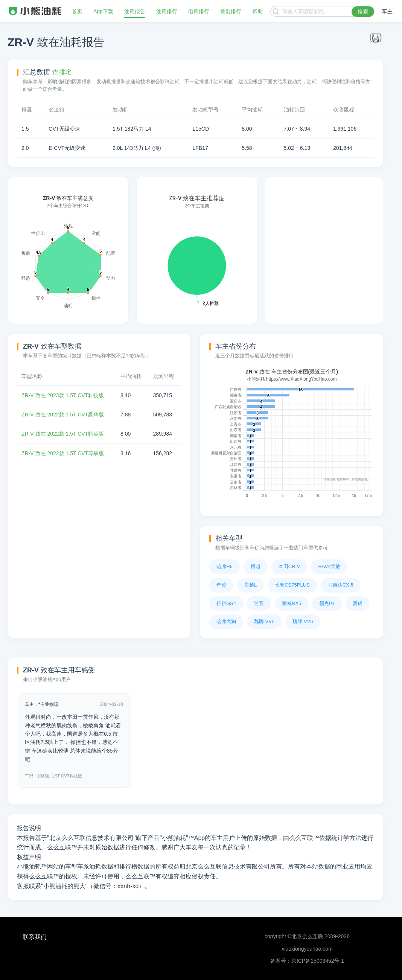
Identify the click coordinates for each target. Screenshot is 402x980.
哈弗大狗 (226, 621)
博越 (256, 566)
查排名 (62, 72)
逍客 (259, 603)
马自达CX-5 (341, 585)
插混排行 (231, 11)
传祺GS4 (226, 603)
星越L (250, 585)
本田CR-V (289, 566)
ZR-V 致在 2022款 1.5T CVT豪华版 (63, 415)
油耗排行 (167, 11)
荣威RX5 (292, 603)
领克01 (327, 603)
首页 (77, 11)
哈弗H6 (225, 566)
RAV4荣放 (329, 566)
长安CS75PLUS (292, 585)
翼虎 (358, 603)
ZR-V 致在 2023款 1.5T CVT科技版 (63, 395)
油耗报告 (135, 11)
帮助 (257, 11)
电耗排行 (199, 11)
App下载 (103, 11)
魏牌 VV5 (264, 621)
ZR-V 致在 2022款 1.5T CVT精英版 (63, 434)
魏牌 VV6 (303, 621)
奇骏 (221, 585)
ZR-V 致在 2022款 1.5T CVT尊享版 (63, 453)
